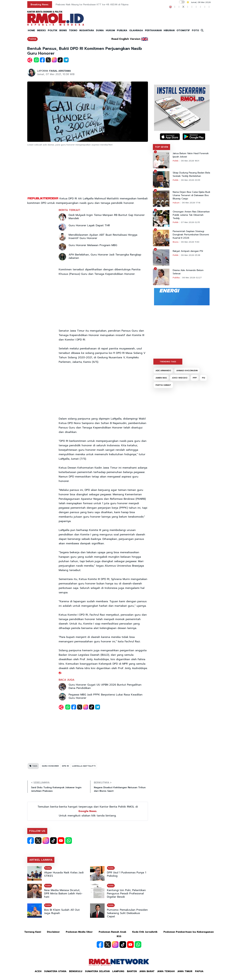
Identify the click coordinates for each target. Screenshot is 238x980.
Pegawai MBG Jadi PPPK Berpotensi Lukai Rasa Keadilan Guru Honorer (106, 696)
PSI (203, 378)
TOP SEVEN (161, 147)
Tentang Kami (33, 932)
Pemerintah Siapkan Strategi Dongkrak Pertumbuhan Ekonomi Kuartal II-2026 (191, 235)
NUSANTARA (87, 30)
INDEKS (41, 30)
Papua (199, 971)
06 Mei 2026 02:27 (192, 278)
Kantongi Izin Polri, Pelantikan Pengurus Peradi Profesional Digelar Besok (126, 894)
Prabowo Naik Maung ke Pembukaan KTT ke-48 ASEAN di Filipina (92, 5)
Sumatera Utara (55, 971)
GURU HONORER (50, 766)
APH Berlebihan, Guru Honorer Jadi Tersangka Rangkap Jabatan (105, 256)
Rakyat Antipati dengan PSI (188, 251)
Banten (132, 971)
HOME (31, 30)
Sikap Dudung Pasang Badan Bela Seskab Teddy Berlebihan (191, 174)
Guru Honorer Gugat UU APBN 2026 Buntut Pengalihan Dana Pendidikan (105, 686)
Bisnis (176, 242)
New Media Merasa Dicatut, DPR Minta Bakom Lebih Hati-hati (63, 894)
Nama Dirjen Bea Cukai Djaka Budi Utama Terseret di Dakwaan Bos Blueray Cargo (191, 195)
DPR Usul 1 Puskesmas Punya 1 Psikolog (127, 874)
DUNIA (100, 30)
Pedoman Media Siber (79, 932)
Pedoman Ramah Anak (112, 932)
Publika (176, 278)
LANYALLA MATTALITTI (84, 766)
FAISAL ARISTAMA (60, 71)
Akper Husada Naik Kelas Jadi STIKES (64, 874)
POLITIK (53, 30)
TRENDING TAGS (168, 362)
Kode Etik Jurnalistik (145, 932)
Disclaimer (53, 932)
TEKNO (73, 30)
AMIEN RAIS (161, 378)
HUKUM (110, 30)
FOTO (195, 30)
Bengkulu (76, 971)
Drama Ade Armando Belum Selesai (188, 272)
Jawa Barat (147, 971)
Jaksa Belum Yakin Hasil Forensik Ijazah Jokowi (191, 155)
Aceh (38, 971)
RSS (119, 936)
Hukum (176, 203)
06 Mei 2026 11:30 (190, 242)
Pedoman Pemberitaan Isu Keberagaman (189, 932)
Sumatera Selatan (97, 971)
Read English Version (126, 39)
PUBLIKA (122, 30)
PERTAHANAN (153, 30)
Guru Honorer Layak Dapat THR (89, 225)
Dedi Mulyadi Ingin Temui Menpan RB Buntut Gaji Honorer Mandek (107, 217)
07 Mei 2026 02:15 (190, 222)
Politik (32, 39)
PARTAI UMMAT (163, 385)
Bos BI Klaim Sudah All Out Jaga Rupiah (62, 912)
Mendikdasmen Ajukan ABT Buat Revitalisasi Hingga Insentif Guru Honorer (103, 237)
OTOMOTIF (183, 30)
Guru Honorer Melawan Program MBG (93, 245)
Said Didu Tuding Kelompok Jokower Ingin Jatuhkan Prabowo (56, 789)
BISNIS (63, 30)
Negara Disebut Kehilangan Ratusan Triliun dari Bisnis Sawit (120, 789)
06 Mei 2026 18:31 (190, 161)
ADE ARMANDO (163, 371)
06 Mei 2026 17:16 (191, 203)
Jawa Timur (185, 971)
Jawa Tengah (166, 971)
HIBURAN (169, 30)
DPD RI (65, 766)
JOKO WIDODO (180, 378)
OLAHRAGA (136, 30)
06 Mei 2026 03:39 (191, 180)
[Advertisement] (88, 172)
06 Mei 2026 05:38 (191, 255)
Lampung (118, 971)
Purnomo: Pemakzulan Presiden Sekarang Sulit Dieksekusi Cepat (127, 913)
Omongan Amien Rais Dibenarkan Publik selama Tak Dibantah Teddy (191, 215)
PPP (195, 378)
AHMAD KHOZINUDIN (187, 371)
